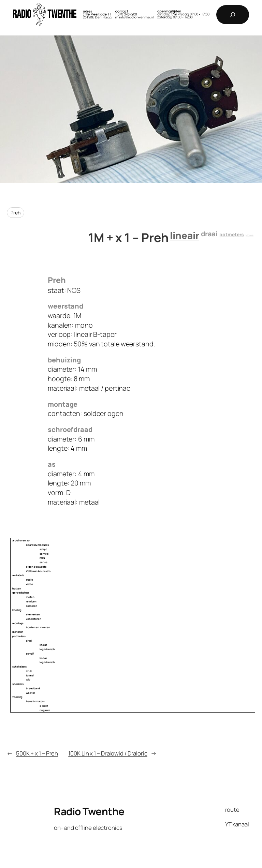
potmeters (232, 234)
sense (43, 562)
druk (29, 671)
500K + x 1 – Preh (37, 753)
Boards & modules (37, 545)
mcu (42, 558)
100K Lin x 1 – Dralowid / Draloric (108, 753)
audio (30, 580)
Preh (16, 213)
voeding (17, 697)
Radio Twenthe (89, 811)
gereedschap (21, 593)
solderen (32, 606)
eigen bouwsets (36, 567)
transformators (35, 701)
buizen (17, 588)
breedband (33, 688)
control (44, 554)
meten (30, 597)
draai (209, 234)
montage (18, 623)
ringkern (45, 710)
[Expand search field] (233, 15)
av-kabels (18, 575)
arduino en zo (21, 540)
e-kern (44, 706)
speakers (18, 684)
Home (250, 235)
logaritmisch (47, 649)
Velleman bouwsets (38, 571)
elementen (33, 614)
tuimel (30, 675)
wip (28, 679)
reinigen (31, 601)
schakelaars (19, 667)
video (30, 584)
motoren (18, 632)
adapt (43, 549)
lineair (184, 235)
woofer (30, 693)
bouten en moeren (38, 627)
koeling (17, 610)
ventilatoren (34, 619)
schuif (30, 654)
